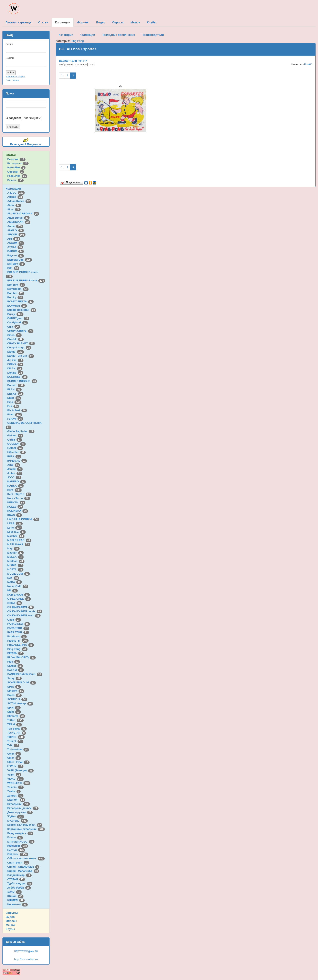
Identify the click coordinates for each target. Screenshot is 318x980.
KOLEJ (15, 507)
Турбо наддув (20, 883)
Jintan (15, 473)
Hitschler (17, 452)
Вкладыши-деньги (23, 808)
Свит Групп (18, 863)
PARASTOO (18, 628)
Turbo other (18, 749)
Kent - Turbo (19, 498)
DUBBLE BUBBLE (22, 381)
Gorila (15, 440)
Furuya (15, 419)
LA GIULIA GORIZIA (23, 519)
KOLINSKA (18, 511)
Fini (13, 406)
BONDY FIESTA (21, 301)
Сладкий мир (19, 875)
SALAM (16, 670)
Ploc (14, 662)
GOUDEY (17, 444)
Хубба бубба (19, 888)
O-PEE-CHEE (19, 599)
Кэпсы (15, 837)
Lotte (15, 528)
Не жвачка (18, 904)
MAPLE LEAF (19, 540)
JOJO (14, 477)
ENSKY (15, 394)
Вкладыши (18, 163)
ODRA (15, 603)
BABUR (16, 251)
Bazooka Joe (20, 260)
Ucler (14, 754)
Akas (14, 209)
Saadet (15, 666)
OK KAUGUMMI (21, 607)
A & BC (16, 193)
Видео (10, 917)
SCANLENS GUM (22, 682)
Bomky (15, 297)
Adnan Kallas (19, 201)
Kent (14, 490)
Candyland (18, 322)
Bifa (13, 268)
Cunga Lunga (19, 347)
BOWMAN (17, 306)
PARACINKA (19, 624)
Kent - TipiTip (19, 494)
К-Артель (18, 821)
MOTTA (15, 569)
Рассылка (17, 176)
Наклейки (16, 167)
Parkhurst (17, 636)
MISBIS (15, 565)
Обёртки (16, 172)
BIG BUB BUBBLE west (26, 280)
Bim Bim (16, 285)
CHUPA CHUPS (20, 331)
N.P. (13, 578)
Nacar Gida (18, 586)
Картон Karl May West (25, 825)
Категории (66, 35)
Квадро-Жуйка (20, 833)
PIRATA (16, 653)
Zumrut (15, 796)
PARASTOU (18, 632)
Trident (15, 741)
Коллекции (13, 189)
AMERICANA (19, 222)
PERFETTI (18, 641)
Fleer (15, 414)
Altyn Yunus (18, 218)
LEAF (15, 523)
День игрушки (20, 812)
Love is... (17, 532)
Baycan (16, 255)
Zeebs (14, 791)
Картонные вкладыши (26, 829)
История (16, 159)
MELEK (15, 557)
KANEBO (17, 481)
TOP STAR (17, 733)
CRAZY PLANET (21, 343)
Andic (15, 226)
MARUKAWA (19, 544)
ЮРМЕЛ (16, 900)
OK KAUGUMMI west (24, 615)
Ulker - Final (18, 762)
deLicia (15, 360)
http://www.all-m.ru (26, 959)
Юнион (15, 896)
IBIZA (14, 456)
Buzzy (15, 314)
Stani (14, 712)
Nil (13, 590)
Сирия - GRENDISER (23, 867)
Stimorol (16, 716)
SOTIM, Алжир (20, 703)
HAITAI (15, 448)
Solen (14, 695)
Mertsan (16, 561)
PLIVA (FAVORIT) (22, 657)
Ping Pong (17, 649)
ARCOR (16, 234)
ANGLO (16, 230)
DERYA (15, 364)
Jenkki (15, 469)
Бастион (16, 800)
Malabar (16, 536)
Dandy (16, 352)
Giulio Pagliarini (21, 431)
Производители (153, 35)
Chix (14, 327)
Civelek (15, 339)
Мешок (10, 925)
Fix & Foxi (17, 410)
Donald (15, 373)
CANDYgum (18, 318)
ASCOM (16, 243)
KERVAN (16, 502)
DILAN (15, 368)
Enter (14, 398)
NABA (15, 582)
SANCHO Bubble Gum (25, 674)
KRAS (15, 515)
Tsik (13, 745)
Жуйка (16, 816)
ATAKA (15, 247)
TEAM (15, 724)
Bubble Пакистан (22, 310)
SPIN (14, 708)
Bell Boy (16, 264)
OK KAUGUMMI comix (25, 611)
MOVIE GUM (19, 574)
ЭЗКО (14, 892)
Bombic (16, 293)
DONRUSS (18, 377)
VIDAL (15, 779)
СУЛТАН (16, 879)
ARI (14, 239)
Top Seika (17, 729)
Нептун (16, 850)
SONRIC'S (17, 699)
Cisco (14, 335)
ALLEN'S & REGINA (23, 213)
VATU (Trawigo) (20, 770)
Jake (14, 465)
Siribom (16, 691)
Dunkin (16, 385)
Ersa (14, 402)
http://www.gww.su (26, 951)
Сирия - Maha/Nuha (23, 871)
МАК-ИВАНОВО (21, 842)
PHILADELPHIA (21, 645)
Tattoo (15, 720)
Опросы (11, 921)
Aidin (14, 205)
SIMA (14, 687)
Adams (15, 197)
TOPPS (16, 737)
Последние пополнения (118, 35)
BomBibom (18, 289)
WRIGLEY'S (19, 783)
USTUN (15, 766)
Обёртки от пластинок (26, 858)
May (13, 548)
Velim (14, 775)
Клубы (10, 929)
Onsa (14, 620)
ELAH (14, 389)
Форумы (12, 913)
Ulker (14, 758)
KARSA (15, 486)
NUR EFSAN (19, 595)
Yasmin (15, 787)
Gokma (15, 435)
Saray (14, 678)
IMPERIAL (17, 461)
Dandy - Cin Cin (21, 356)
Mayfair (15, 553)
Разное (15, 180)
